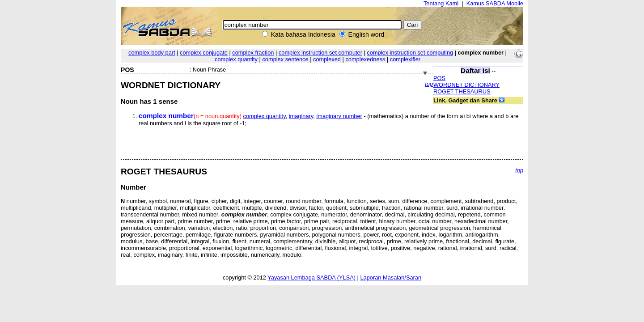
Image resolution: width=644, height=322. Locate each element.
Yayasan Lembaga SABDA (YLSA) (311, 278)
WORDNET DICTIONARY (466, 85)
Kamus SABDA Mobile (495, 3)
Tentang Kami (441, 3)
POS (439, 78)
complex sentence (285, 59)
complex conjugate (204, 53)
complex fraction (253, 53)
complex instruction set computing (410, 53)
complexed (327, 59)
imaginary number (339, 116)
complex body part (152, 53)
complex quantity (236, 59)
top (429, 84)
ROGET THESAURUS (462, 91)
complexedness (365, 59)
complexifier (405, 59)
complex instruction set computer (320, 53)
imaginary (301, 116)
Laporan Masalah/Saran (391, 278)
